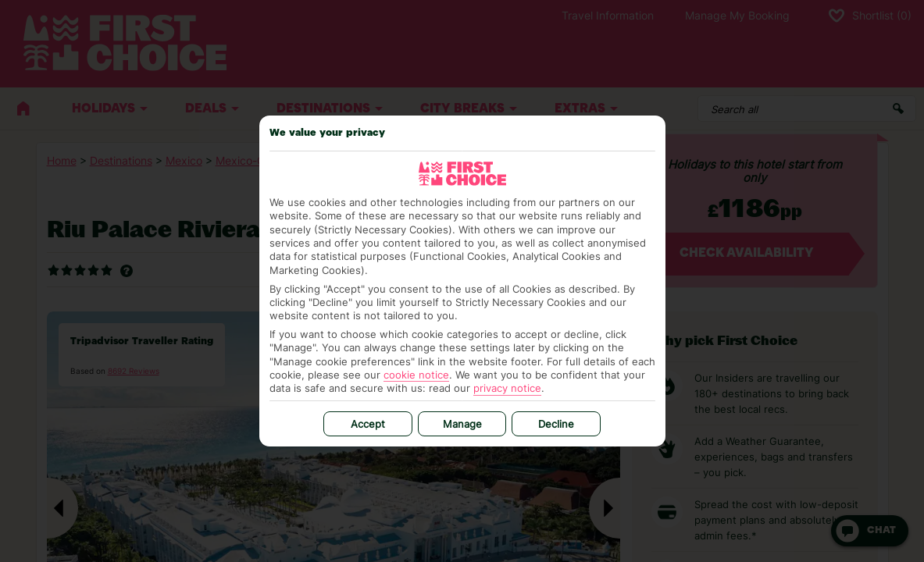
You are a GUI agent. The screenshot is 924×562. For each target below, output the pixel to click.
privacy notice (507, 388)
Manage (462, 424)
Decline (556, 424)
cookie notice (416, 375)
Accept (368, 424)
